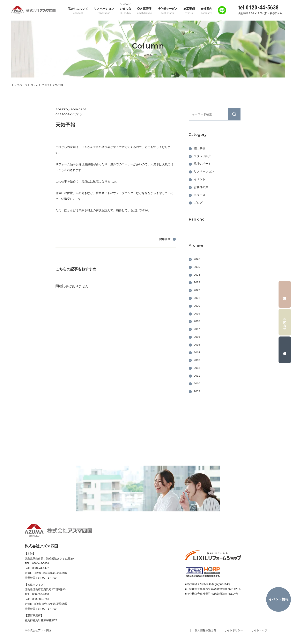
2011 (197, 376)
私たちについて (78, 11)
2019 (197, 313)
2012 (197, 368)
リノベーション (104, 11)
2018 (197, 321)
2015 (197, 345)
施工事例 (189, 11)
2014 (197, 352)
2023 (197, 282)
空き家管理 (144, 11)
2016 (197, 337)
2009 (197, 391)
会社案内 (206, 11)
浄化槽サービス (168, 11)
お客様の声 (201, 187)
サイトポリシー (234, 630)
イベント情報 (279, 599)
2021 (197, 298)
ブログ (198, 202)
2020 (197, 306)
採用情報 (285, 350)
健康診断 (165, 239)
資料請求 (285, 294)
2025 (197, 267)
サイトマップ (259, 630)
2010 (197, 383)
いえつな (126, 11)
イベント (200, 179)
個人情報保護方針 (205, 630)
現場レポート (202, 164)
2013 (197, 360)
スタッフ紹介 (202, 156)
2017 (197, 329)
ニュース (200, 195)
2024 (197, 274)
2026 (197, 259)
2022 (197, 290)
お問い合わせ (285, 322)
